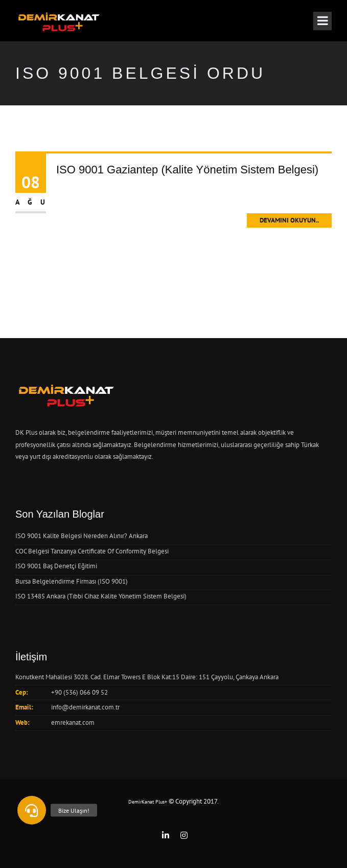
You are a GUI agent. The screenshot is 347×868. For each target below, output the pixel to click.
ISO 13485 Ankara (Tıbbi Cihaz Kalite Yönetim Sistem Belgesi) (101, 596)
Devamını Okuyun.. (289, 220)
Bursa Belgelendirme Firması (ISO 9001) (72, 581)
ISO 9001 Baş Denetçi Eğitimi (56, 566)
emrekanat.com (73, 722)
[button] (32, 810)
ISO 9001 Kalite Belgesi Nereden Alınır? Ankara (82, 536)
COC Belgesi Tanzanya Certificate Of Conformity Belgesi (92, 551)
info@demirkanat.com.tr (85, 707)
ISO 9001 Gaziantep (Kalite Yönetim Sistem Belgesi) (187, 170)
